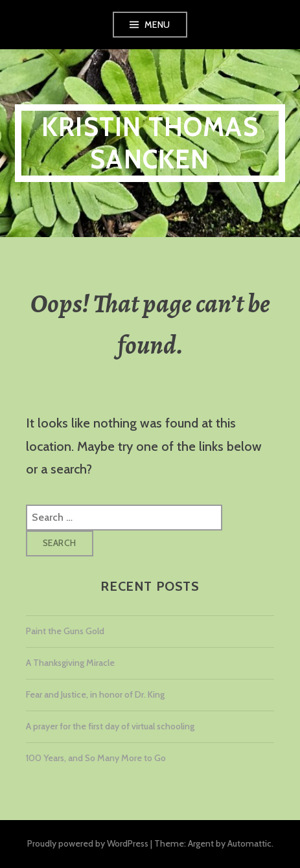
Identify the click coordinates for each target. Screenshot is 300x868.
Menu (157, 25)
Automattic (249, 843)
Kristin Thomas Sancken (150, 143)
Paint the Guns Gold (65, 631)
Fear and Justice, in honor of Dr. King (95, 694)
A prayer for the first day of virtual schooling (110, 726)
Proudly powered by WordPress (88, 843)
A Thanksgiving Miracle (70, 663)
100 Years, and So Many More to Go (96, 758)
